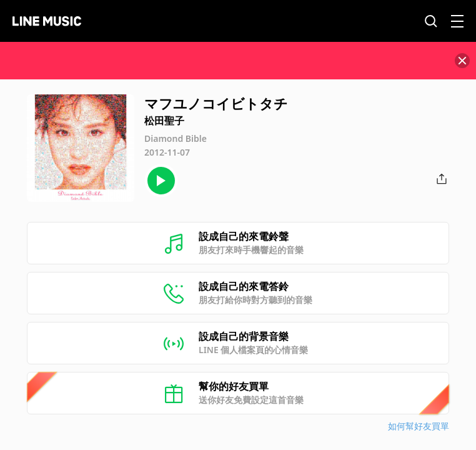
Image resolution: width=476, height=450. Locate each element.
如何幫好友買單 (419, 426)
